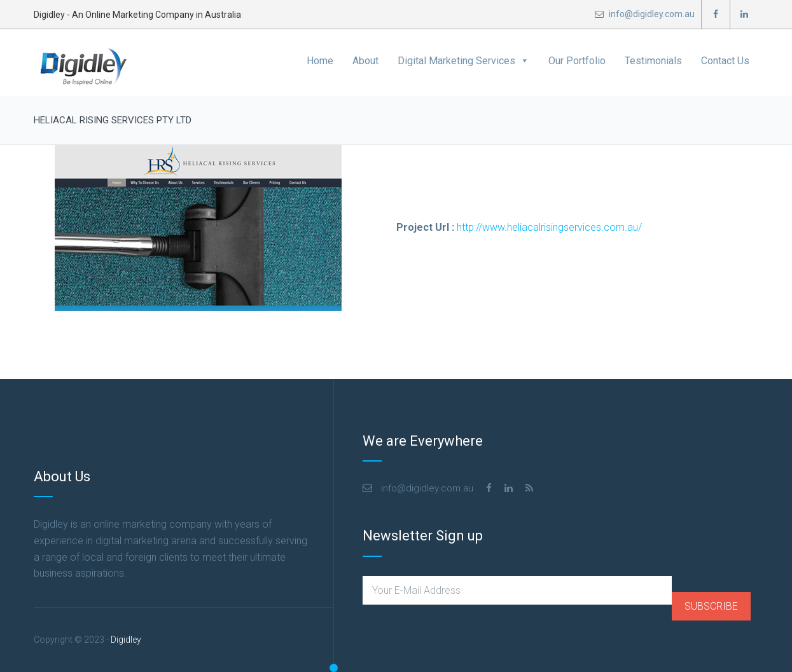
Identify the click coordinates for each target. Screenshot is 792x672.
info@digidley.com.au (645, 14)
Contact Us (725, 61)
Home (320, 61)
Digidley (126, 640)
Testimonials (653, 61)
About (365, 61)
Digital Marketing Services (463, 61)
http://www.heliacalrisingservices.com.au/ (549, 227)
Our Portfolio (577, 61)
